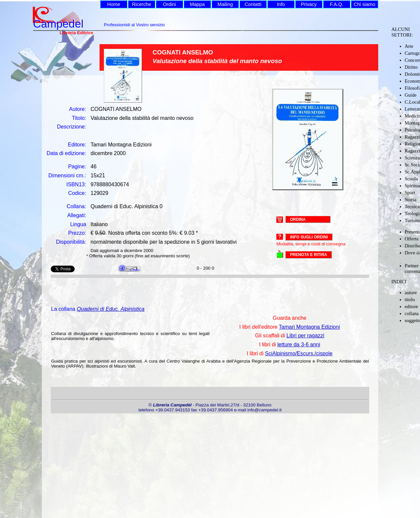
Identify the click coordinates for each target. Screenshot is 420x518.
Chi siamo (364, 4)
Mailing (225, 4)
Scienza (412, 158)
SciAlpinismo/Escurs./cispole (299, 353)
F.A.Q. (337, 4)
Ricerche (142, 4)
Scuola (411, 179)
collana (412, 313)
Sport (410, 193)
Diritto (411, 67)
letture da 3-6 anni (299, 345)
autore (411, 293)
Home (114, 4)
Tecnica (412, 207)
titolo (410, 300)
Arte (409, 46)
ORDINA (298, 219)
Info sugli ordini (309, 237)
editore (412, 306)
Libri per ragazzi (306, 336)
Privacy (309, 4)
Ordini (169, 4)
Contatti (253, 4)
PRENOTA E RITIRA (309, 255)
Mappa (197, 4)
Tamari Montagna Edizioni (310, 327)
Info (281, 4)
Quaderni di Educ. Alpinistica (110, 309)
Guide (411, 95)
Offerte (412, 239)
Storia (411, 200)
